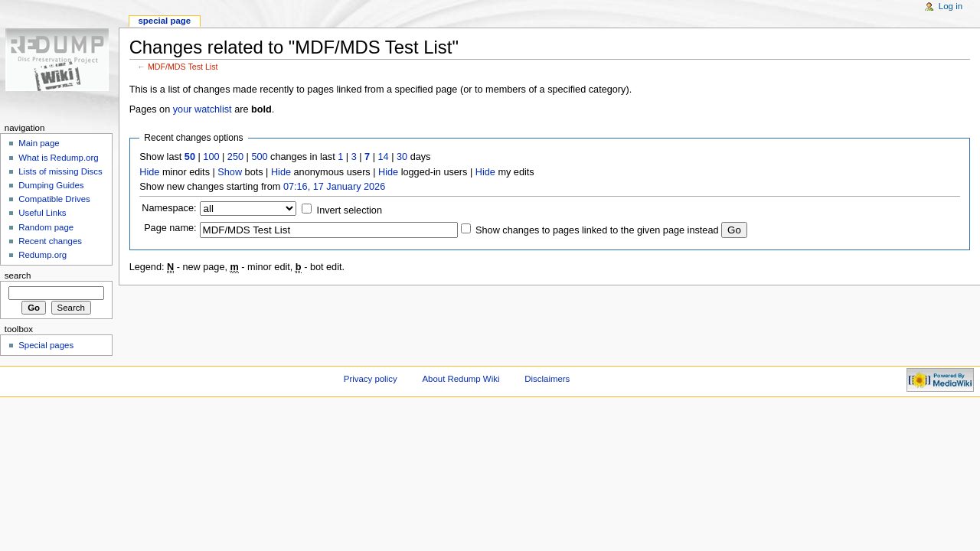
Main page (39, 143)
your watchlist (203, 109)
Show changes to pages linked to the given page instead (597, 230)
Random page (46, 227)
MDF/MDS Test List (183, 67)
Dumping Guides (51, 185)
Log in (951, 6)
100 (211, 157)
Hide (149, 172)
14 (384, 157)
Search (18, 275)
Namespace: (169, 208)
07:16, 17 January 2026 (334, 187)
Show (230, 172)
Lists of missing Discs (60, 171)
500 (259, 157)
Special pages (46, 345)
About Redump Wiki (461, 379)
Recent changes (50, 241)
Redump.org (42, 255)
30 (402, 157)
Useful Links (42, 213)
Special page (164, 21)
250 (235, 157)
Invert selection (350, 210)
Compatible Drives (54, 199)
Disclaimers (547, 379)
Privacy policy (371, 379)
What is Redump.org (58, 158)
